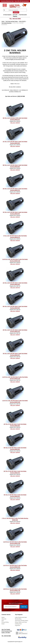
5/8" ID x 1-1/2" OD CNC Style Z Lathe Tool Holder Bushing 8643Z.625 (15, 166)
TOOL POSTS (22, 21)
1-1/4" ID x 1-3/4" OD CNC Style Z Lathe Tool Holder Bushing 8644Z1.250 (15, 378)
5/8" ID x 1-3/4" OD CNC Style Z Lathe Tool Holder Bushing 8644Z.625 (15, 307)
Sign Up (24, 607)
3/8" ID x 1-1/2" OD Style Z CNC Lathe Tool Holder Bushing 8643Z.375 (15, 119)
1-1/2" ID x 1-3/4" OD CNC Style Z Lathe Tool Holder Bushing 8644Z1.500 (15, 401)
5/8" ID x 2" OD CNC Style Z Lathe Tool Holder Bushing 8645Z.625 (15, 448)
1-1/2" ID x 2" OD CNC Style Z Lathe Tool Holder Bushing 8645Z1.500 (15, 566)
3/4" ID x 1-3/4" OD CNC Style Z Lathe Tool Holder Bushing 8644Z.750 (15, 331)
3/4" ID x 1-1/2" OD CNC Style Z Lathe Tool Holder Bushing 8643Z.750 (15, 189)
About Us (4, 619)
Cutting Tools (18, 624)
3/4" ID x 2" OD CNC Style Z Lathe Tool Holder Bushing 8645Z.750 (15, 472)
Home (3, 21)
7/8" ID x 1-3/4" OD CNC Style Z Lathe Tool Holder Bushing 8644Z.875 (15, 354)
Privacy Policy (5, 622)
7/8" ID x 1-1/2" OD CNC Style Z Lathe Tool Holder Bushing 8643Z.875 (15, 213)
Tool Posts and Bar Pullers (12, 21)
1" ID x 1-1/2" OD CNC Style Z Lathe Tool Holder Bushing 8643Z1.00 (15, 237)
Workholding (18, 619)
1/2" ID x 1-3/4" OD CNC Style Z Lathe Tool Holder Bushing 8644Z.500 (15, 284)
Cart (3, 621)
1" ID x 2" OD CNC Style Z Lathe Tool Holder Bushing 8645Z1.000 (15, 519)
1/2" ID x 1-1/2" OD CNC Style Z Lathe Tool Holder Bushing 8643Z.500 (15, 142)
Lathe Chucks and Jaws (21, 617)
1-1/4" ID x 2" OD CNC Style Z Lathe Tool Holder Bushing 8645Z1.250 (15, 543)
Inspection (18, 625)
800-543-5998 (17, 19)
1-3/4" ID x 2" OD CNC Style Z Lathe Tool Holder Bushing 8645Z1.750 (15, 590)
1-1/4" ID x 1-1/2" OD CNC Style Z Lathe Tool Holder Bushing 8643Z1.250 (15, 260)
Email (3, 624)
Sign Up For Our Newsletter (16, 603)
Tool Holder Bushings (7, 23)
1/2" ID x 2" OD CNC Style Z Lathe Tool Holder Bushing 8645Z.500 (15, 425)
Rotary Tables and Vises (21, 622)
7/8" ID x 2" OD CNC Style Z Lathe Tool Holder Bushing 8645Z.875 (15, 496)
